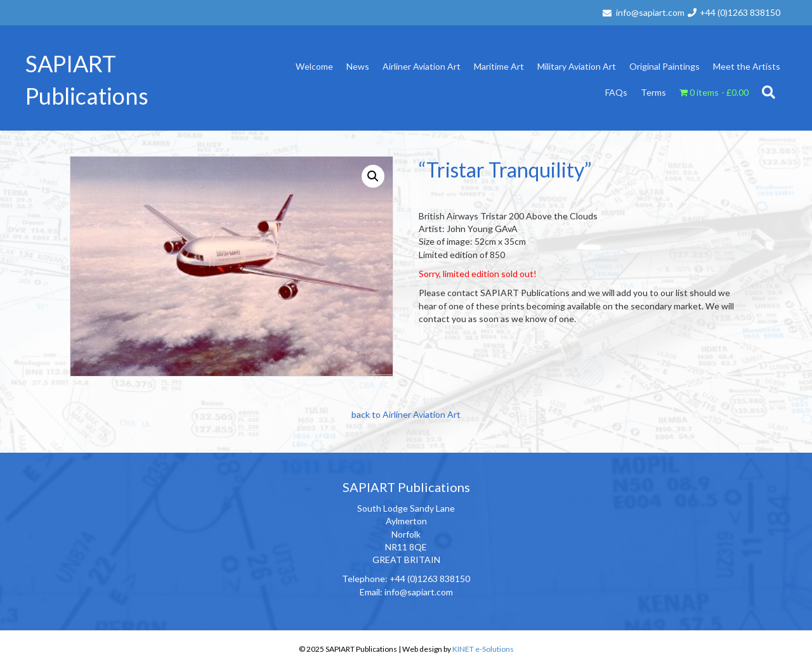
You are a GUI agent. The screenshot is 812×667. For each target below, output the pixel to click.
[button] (373, 176)
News (358, 66)
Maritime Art (499, 66)
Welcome (314, 66)
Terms (653, 92)
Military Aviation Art (577, 66)
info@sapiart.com (650, 12)
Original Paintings (665, 66)
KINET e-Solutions (483, 649)
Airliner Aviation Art (422, 66)
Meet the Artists (747, 66)
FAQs (616, 92)
